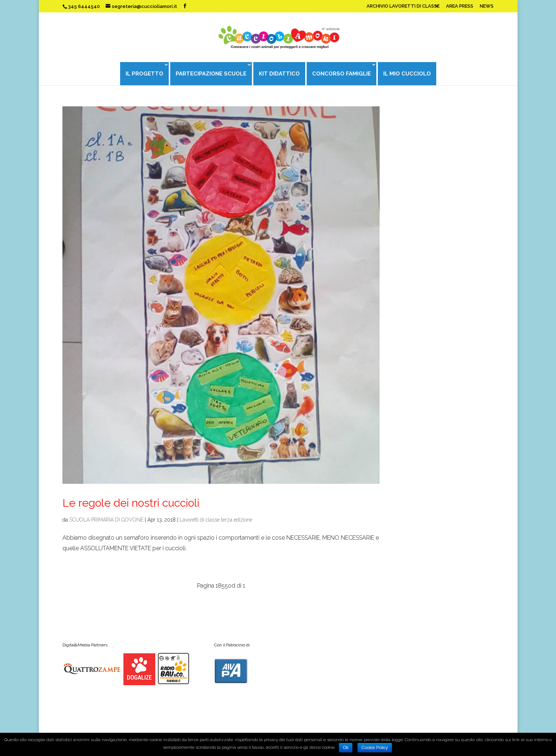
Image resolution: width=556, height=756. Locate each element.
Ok (346, 748)
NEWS (487, 6)
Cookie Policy (375, 748)
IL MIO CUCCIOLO (407, 74)
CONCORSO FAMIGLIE (342, 74)
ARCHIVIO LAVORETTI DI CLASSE (403, 6)
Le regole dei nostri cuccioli (131, 503)
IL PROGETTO (144, 74)
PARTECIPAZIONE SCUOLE (211, 74)
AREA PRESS (460, 6)
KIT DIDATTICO (279, 74)
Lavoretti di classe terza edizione (216, 520)
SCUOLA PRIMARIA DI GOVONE (106, 520)
